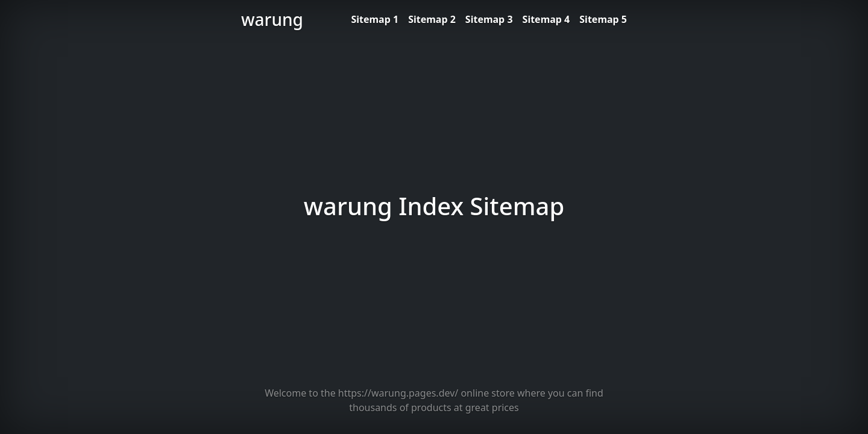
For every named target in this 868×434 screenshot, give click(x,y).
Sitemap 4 (546, 19)
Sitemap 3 (489, 19)
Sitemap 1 (375, 19)
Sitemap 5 (603, 19)
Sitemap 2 (432, 19)
